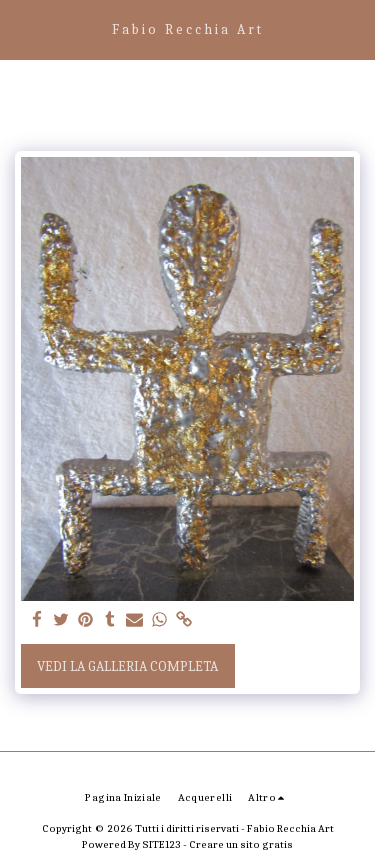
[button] (22, 28)
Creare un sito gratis (241, 844)
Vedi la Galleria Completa (127, 666)
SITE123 (161, 844)
